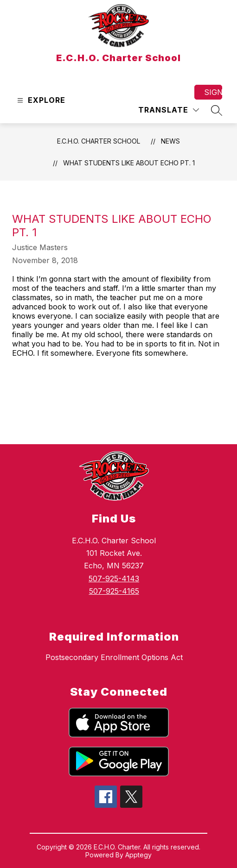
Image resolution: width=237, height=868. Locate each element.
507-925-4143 (114, 579)
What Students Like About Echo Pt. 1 (129, 163)
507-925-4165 (114, 591)
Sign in (213, 92)
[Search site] (217, 110)
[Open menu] (40, 100)
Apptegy (138, 855)
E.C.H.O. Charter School (99, 141)
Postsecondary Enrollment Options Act (114, 657)
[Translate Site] (169, 110)
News (170, 141)
